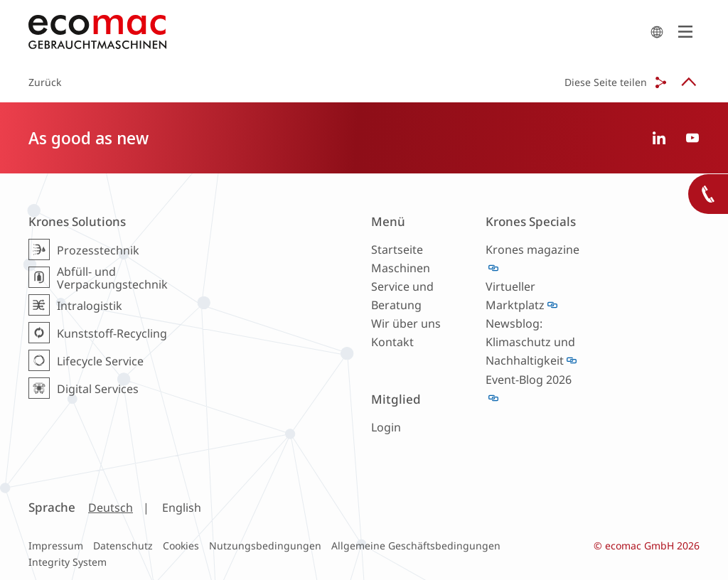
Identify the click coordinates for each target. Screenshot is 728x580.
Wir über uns (406, 323)
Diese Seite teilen (606, 82)
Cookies (181, 546)
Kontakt (392, 342)
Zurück (45, 82)
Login (386, 427)
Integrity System (68, 562)
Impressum (56, 546)
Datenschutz (123, 546)
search (657, 32)
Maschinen (401, 268)
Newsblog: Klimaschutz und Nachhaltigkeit (530, 342)
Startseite (397, 249)
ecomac (336, 32)
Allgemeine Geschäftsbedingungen (416, 546)
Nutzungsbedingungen (265, 546)
